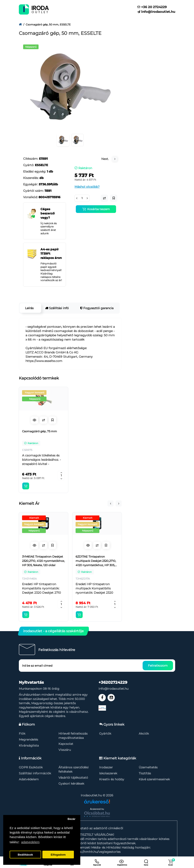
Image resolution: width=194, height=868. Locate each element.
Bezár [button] (71, 819)
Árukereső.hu (97, 809)
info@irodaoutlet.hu (156, 12)
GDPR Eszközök (31, 767)
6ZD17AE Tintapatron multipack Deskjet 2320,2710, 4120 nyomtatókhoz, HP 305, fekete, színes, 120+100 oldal (96, 561)
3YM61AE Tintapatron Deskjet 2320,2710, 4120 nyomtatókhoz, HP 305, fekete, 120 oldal (43, 561)
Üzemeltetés (148, 767)
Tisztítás (145, 773)
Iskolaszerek (108, 773)
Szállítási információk (35, 773)
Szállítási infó (57, 308)
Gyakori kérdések (71, 784)
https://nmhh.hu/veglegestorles (97, 852)
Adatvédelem (29, 779)
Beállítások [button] (25, 855)
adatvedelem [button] (30, 842)
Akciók (144, 734)
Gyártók (105, 734)
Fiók (22, 734)
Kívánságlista (29, 745)
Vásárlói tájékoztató (73, 778)
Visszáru (65, 750)
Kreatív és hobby (112, 779)
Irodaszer (106, 767)
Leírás (29, 308)
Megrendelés (28, 740)
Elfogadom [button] (58, 855)
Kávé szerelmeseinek (154, 779)
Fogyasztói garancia (97, 308)
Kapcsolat (66, 744)
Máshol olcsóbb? (87, 187)
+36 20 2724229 (152, 7)
